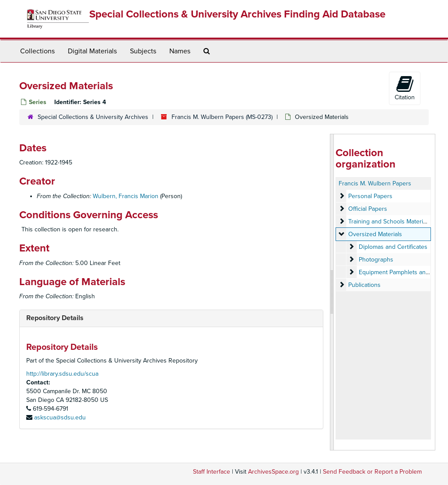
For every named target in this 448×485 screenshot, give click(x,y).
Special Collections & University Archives (93, 117)
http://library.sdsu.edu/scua (62, 374)
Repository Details (55, 318)
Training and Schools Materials (389, 222)
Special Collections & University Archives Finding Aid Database (237, 14)
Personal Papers (370, 196)
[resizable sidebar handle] (332, 292)
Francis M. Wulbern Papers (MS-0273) (222, 117)
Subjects (143, 51)
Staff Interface (212, 472)
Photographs (376, 260)
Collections (37, 51)
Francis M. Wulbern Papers (375, 183)
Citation (405, 88)
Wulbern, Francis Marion (126, 196)
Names (180, 51)
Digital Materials (92, 51)
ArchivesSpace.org (273, 472)
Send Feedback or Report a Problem (372, 472)
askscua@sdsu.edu (60, 417)
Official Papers (368, 209)
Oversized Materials (375, 234)
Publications (364, 285)
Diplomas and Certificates (393, 247)
